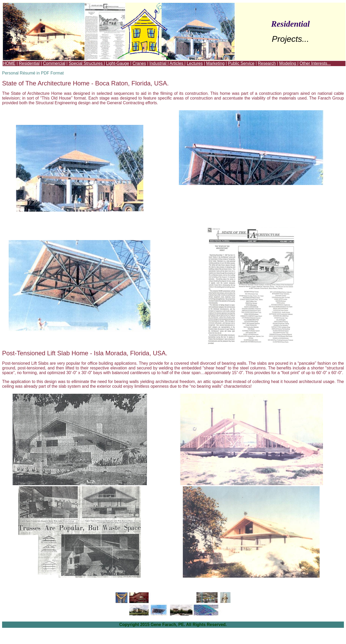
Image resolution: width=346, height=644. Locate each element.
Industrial (158, 63)
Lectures (195, 63)
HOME (9, 63)
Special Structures (86, 63)
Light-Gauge (118, 63)
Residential (29, 63)
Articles (177, 63)
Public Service (241, 63)
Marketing (215, 63)
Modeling (288, 63)
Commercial (54, 63)
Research (267, 63)
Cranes (139, 63)
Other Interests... (315, 63)
